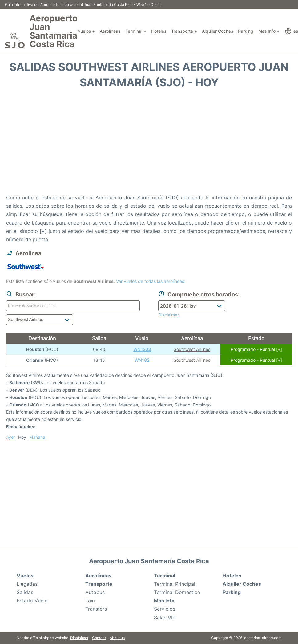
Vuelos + (86, 31)
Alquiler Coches (217, 31)
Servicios (165, 609)
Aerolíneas (110, 31)
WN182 (142, 360)
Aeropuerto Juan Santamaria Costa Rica (54, 31)
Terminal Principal (175, 584)
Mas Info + (269, 31)
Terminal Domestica (177, 592)
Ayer (11, 437)
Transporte (99, 584)
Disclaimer (79, 638)
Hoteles (159, 31)
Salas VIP (165, 618)
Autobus (95, 592)
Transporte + (184, 31)
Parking (246, 31)
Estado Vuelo (32, 601)
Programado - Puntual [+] (256, 349)
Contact (99, 638)
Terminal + (136, 31)
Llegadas (27, 584)
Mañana (37, 437)
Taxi (90, 601)
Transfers (96, 609)
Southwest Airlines (192, 349)
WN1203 (142, 349)
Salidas (25, 592)
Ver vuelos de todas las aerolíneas (150, 281)
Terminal (165, 576)
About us (117, 638)
